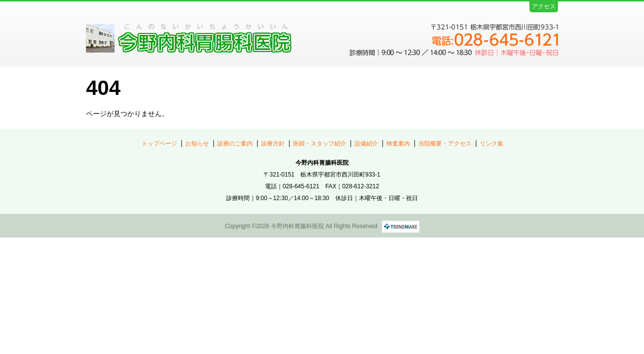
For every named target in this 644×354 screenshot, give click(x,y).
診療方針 (273, 144)
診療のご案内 (235, 144)
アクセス (544, 6)
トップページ (159, 144)
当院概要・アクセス (445, 144)
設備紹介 (366, 144)
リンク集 (492, 144)
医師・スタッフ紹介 (320, 144)
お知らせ (197, 144)
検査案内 (398, 144)
